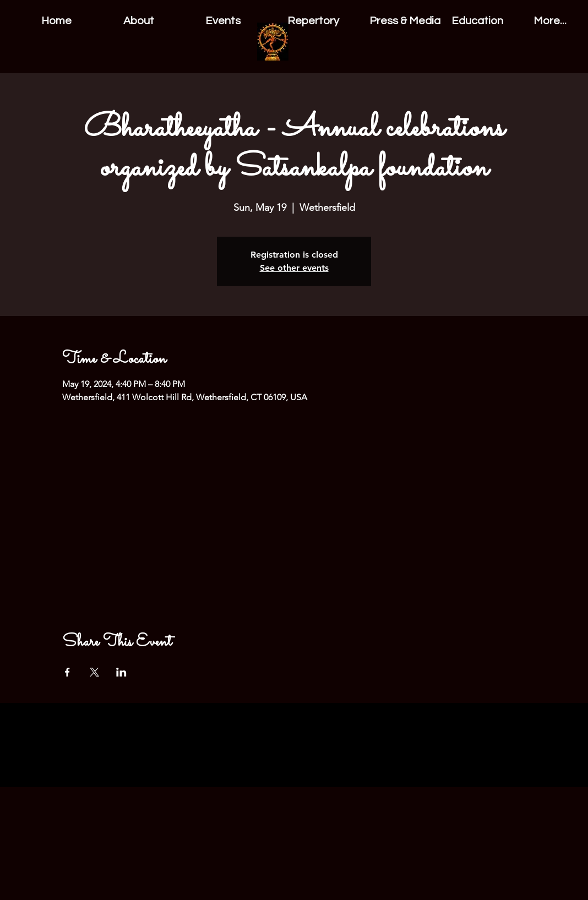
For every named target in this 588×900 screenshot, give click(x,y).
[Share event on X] (94, 672)
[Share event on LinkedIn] (121, 672)
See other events (294, 268)
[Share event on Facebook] (67, 672)
